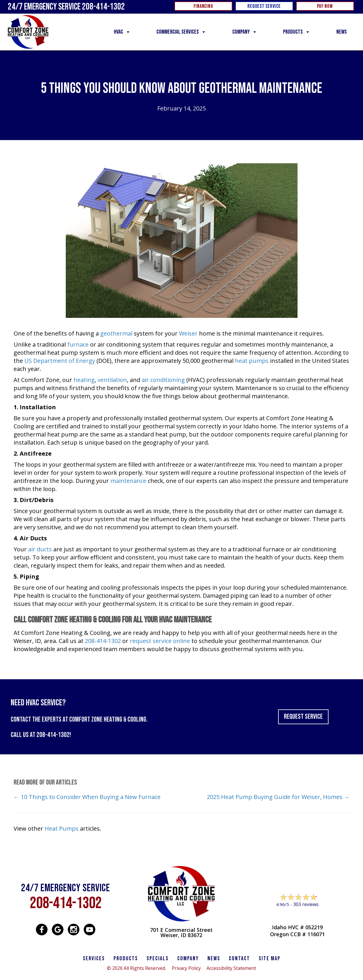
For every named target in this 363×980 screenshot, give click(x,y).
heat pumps (252, 361)
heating (84, 380)
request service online (160, 641)
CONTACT (239, 959)
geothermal (116, 333)
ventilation (112, 380)
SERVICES (94, 959)
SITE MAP (270, 959)
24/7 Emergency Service (66, 7)
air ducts (40, 549)
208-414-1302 (103, 641)
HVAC (122, 32)
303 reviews (306, 904)
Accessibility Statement (231, 968)
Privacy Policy (186, 968)
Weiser (188, 333)
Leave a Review (297, 915)
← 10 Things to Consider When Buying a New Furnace (87, 797)
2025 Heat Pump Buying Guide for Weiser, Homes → (278, 797)
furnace (78, 344)
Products (297, 32)
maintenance (128, 481)
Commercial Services (181, 32)
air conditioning (163, 380)
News (342, 32)
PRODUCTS (126, 959)
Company (245, 32)
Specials (158, 959)
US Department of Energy (60, 361)
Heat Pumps (62, 828)
